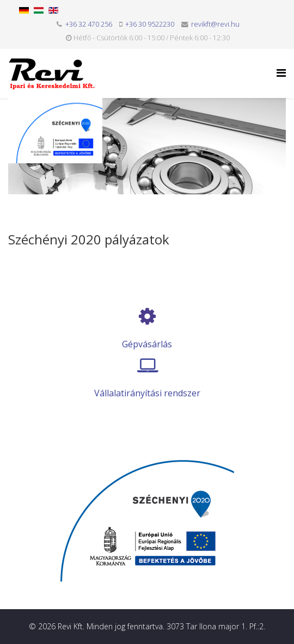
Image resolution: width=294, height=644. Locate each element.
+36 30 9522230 (150, 24)
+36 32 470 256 (89, 24)
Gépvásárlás (147, 344)
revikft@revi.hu (215, 24)
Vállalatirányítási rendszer (147, 393)
